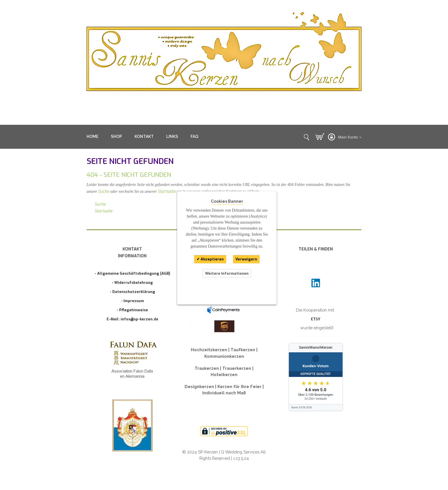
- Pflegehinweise (132, 310)
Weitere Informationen (227, 273)
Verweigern (246, 259)
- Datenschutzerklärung (132, 292)
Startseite (167, 191)
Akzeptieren (212, 259)
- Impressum (132, 301)
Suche (104, 191)
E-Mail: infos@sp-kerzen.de (132, 319)
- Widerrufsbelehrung (132, 283)
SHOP (116, 136)
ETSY (316, 319)
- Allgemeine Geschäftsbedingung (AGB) (132, 273)
